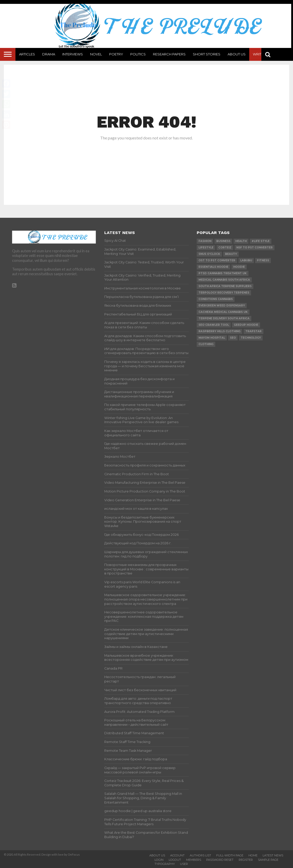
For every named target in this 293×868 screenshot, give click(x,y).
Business (223, 241)
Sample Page (268, 860)
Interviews (73, 54)
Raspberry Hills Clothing (219, 331)
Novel (96, 54)
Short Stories (207, 54)
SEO (233, 338)
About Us (237, 54)
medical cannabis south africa (224, 280)
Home (253, 855)
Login (159, 860)
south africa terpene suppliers (225, 286)
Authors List (200, 855)
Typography (165, 864)
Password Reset (220, 860)
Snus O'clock (209, 254)
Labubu (246, 260)
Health (241, 241)
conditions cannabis (216, 299)
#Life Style (261, 241)
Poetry (116, 54)
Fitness (263, 260)
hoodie (239, 267)
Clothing (206, 344)
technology (251, 338)
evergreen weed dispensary (222, 306)
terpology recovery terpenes (224, 293)
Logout (175, 860)
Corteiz (225, 248)
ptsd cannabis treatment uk (223, 273)
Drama (49, 54)
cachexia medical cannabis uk (223, 312)
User (184, 864)
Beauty (231, 254)
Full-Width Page (230, 855)
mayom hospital (212, 338)
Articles (27, 54)
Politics (138, 54)
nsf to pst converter (255, 248)
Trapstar (253, 331)
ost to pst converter (217, 260)
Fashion (205, 241)
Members (194, 860)
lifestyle (206, 248)
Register (246, 860)
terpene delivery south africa (224, 318)
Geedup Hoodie (246, 325)
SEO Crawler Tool (214, 325)
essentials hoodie (213, 267)
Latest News (273, 855)
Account (177, 855)
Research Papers (169, 54)
